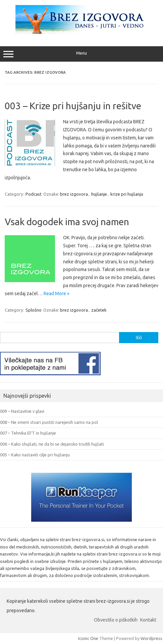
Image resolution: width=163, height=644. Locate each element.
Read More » (57, 294)
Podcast (34, 194)
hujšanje (99, 194)
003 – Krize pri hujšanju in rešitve (73, 106)
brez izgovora (74, 194)
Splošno (34, 310)
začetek (99, 310)
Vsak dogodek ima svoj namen (67, 222)
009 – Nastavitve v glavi (22, 411)
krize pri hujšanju (127, 194)
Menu (81, 54)
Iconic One (88, 638)
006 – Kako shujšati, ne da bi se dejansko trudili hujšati (52, 444)
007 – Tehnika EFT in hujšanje (28, 433)
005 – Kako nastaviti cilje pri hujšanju (35, 455)
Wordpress (151, 638)
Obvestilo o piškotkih (116, 620)
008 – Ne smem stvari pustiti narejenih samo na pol (49, 422)
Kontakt (148, 620)
